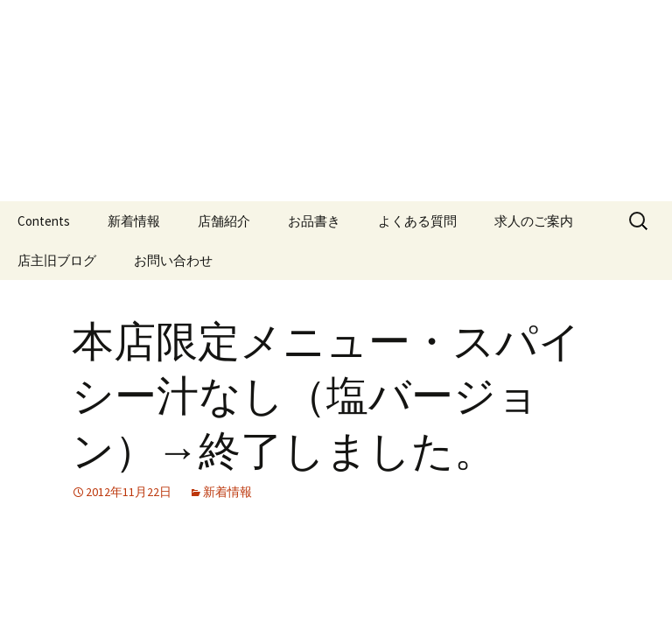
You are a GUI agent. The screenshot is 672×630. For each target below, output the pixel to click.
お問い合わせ (173, 260)
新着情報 (134, 221)
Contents (44, 221)
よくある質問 (417, 221)
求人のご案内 (534, 221)
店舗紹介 (224, 221)
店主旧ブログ (57, 260)
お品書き (314, 221)
